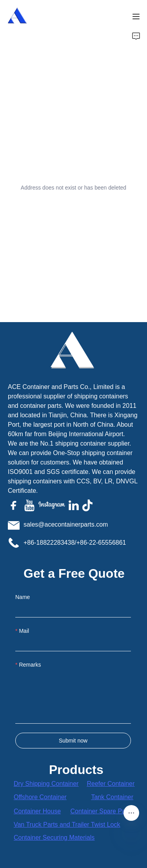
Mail (24, 631)
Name (23, 597)
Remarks (30, 665)
